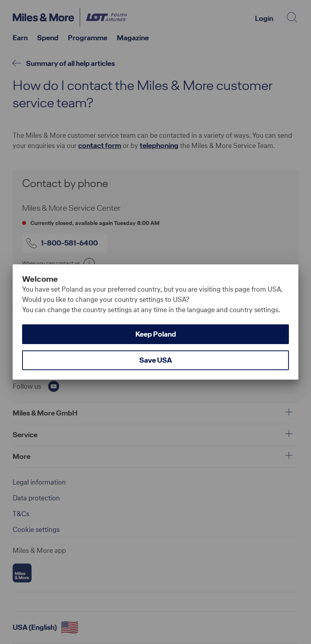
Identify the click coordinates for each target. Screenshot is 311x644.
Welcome (40, 279)
